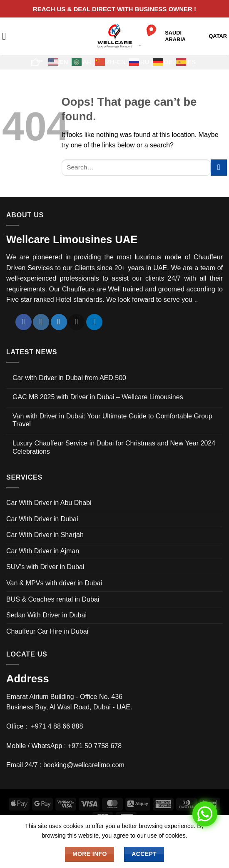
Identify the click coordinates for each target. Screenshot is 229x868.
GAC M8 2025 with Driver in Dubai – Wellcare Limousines (98, 397)
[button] (7, 36)
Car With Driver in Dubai (42, 519)
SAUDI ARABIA (175, 36)
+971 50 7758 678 (95, 746)
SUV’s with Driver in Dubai (45, 567)
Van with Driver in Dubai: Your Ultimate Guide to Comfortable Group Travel (112, 420)
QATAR (218, 36)
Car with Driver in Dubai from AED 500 (69, 378)
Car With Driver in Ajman (43, 551)
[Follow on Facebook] (24, 322)
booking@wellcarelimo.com (84, 765)
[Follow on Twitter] (59, 322)
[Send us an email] (76, 322)
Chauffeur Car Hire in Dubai (47, 631)
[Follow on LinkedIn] (94, 322)
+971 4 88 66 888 (57, 726)
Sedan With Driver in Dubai (46, 615)
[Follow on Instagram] (41, 322)
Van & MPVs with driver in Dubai (54, 583)
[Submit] (219, 168)
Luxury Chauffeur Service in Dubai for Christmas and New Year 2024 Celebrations (114, 447)
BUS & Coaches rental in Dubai (53, 599)
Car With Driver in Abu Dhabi (49, 503)
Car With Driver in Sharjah (45, 535)
